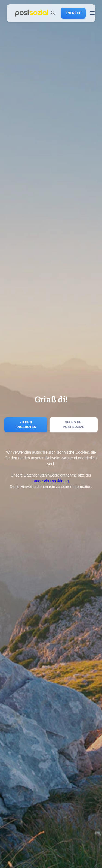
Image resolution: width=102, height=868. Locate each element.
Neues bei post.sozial (74, 425)
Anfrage (73, 13)
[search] (53, 13)
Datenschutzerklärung (51, 481)
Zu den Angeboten (26, 425)
